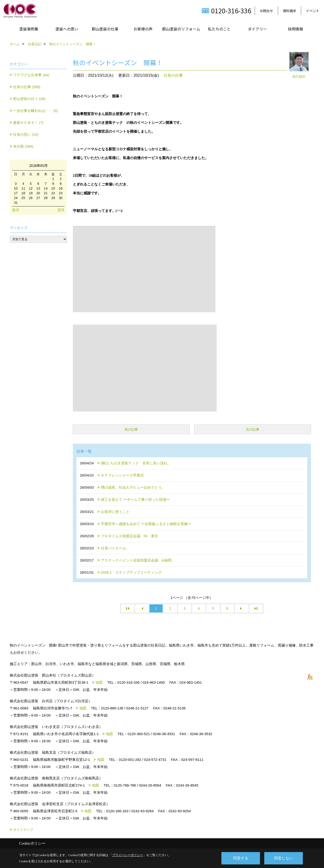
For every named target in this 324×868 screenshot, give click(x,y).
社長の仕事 (173, 75)
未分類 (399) (23, 146)
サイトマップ (23, 830)
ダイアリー (257, 29)
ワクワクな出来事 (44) (31, 75)
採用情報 (295, 29)
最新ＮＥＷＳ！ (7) (28, 123)
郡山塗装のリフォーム (181, 29)
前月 (16, 210)
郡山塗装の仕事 (105, 29)
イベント (313, 11)
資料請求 (289, 11)
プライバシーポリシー (128, 855)
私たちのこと (219, 29)
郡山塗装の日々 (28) (29, 99)
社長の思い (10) (26, 134)
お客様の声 (143, 29)
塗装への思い (67, 29)
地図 (99, 682)
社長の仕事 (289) (27, 87)
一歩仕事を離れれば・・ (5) (35, 111)
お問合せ (266, 11)
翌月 (61, 210)
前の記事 (131, 429)
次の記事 (253, 429)
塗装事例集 (29, 29)
